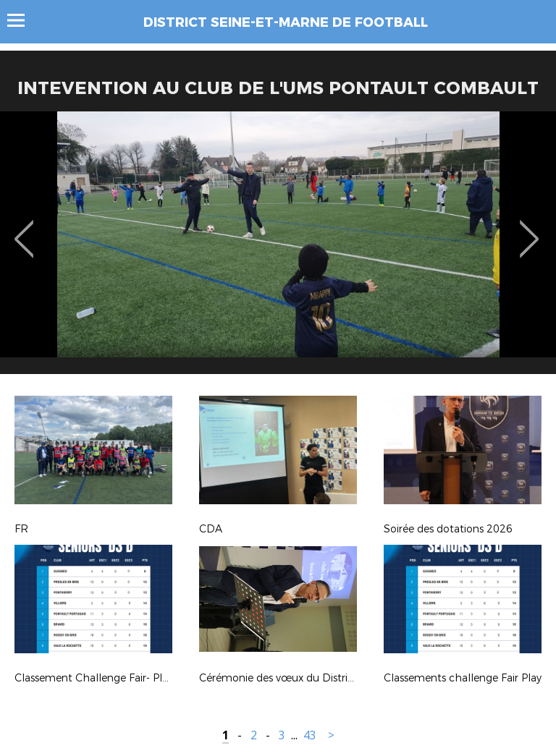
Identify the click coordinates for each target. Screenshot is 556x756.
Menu (23, 20)
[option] (278, 248)
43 (310, 735)
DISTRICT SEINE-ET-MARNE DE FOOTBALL (286, 22)
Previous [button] (24, 229)
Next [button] (530, 229)
